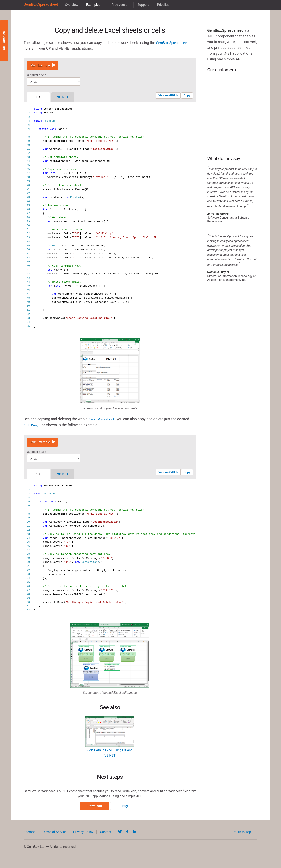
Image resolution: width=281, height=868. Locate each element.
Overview (68, 5)
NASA (232, 138)
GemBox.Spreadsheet (39, 5)
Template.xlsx (103, 151)
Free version (117, 5)
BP (232, 114)
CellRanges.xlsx (105, 525)
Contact (106, 836)
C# (38, 99)
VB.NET (63, 99)
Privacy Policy (83, 836)
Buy (127, 810)
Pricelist (160, 5)
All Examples (4, 41)
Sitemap (30, 836)
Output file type (37, 77)
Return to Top (245, 836)
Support (140, 5)
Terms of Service (54, 836)
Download (93, 810)
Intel (232, 90)
